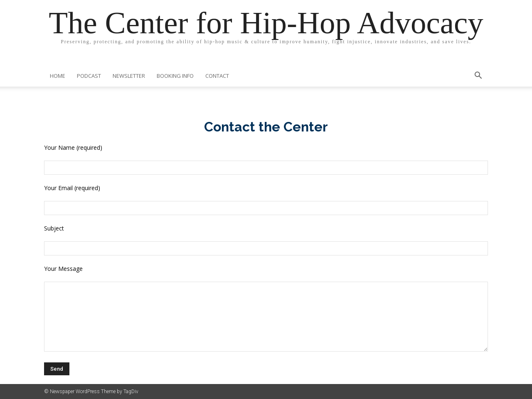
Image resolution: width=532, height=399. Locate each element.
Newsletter (129, 76)
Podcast (89, 76)
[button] (478, 76)
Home (58, 76)
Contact (217, 76)
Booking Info (175, 76)
